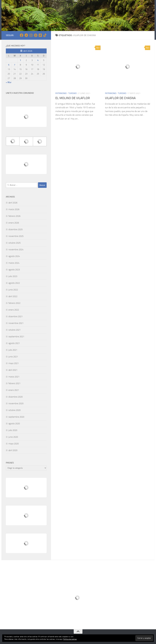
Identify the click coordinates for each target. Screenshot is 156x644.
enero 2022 (14, 310)
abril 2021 (13, 370)
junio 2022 (13, 290)
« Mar (9, 82)
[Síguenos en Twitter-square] (40, 35)
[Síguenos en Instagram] (31, 35)
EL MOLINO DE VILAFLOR (73, 98)
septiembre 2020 (16, 417)
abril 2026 (13, 203)
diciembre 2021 (16, 316)
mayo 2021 (14, 363)
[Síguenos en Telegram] (26, 35)
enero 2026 (14, 223)
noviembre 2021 (16, 323)
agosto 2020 (14, 424)
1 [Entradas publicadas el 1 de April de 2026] (20, 60)
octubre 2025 (14, 243)
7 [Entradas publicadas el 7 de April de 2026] (15, 65)
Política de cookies (70, 639)
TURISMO (72, 93)
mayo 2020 (14, 444)
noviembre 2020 (16, 403)
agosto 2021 (14, 343)
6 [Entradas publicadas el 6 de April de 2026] (9, 65)
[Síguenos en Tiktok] (45, 35)
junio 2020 (13, 437)
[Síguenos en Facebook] (22, 35)
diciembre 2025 (16, 229)
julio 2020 (13, 430)
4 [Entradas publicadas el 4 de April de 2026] (38, 60)
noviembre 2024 (16, 250)
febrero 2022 (14, 303)
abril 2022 (13, 296)
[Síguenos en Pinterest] (36, 35)
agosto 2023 (14, 270)
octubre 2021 (14, 330)
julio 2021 (13, 350)
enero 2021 (14, 390)
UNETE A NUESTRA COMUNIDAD (20, 93)
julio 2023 (13, 276)
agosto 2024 (14, 256)
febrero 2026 (14, 216)
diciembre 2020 (16, 397)
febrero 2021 (14, 383)
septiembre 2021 (16, 337)
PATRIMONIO (61, 93)
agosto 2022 (14, 283)
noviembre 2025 (16, 236)
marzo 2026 (14, 209)
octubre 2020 (14, 410)
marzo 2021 (14, 377)
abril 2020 (13, 450)
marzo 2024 (14, 263)
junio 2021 (13, 357)
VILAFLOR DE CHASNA (120, 98)
